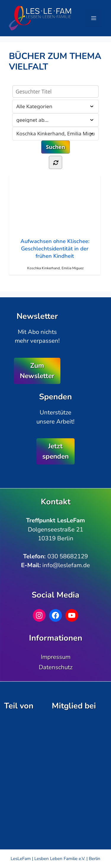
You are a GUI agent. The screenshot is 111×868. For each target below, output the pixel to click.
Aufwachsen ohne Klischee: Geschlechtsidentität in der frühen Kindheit (55, 221)
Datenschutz (56, 667)
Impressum (56, 657)
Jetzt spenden (55, 451)
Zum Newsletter (37, 371)
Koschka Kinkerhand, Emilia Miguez (55, 268)
